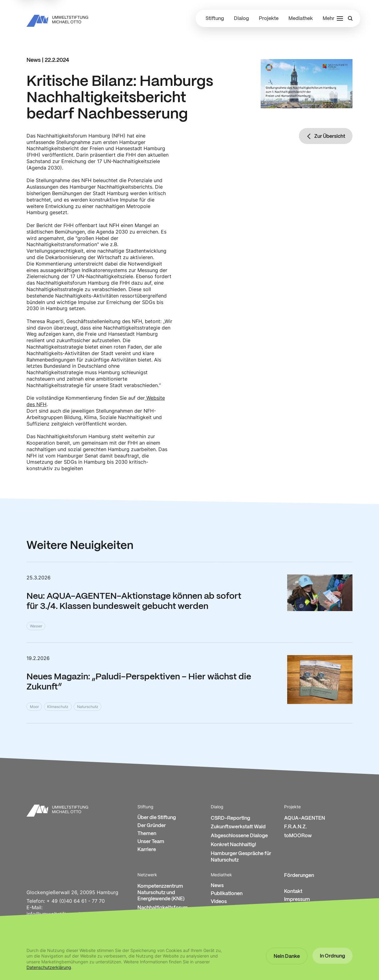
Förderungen (299, 876)
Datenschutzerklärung (49, 967)
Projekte (269, 19)
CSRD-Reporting (230, 818)
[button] (287, 956)
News (217, 886)
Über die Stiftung (157, 818)
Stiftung (215, 19)
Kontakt (293, 892)
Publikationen (227, 894)
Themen (147, 834)
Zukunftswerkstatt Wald (238, 827)
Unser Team (151, 842)
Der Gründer (152, 826)
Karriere (147, 850)
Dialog (241, 19)
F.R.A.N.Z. (295, 827)
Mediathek (301, 19)
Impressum (297, 900)
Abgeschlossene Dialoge (239, 836)
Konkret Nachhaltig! (233, 845)
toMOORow (298, 836)
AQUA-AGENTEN (305, 818)
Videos (219, 902)
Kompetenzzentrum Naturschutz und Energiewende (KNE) (161, 893)
